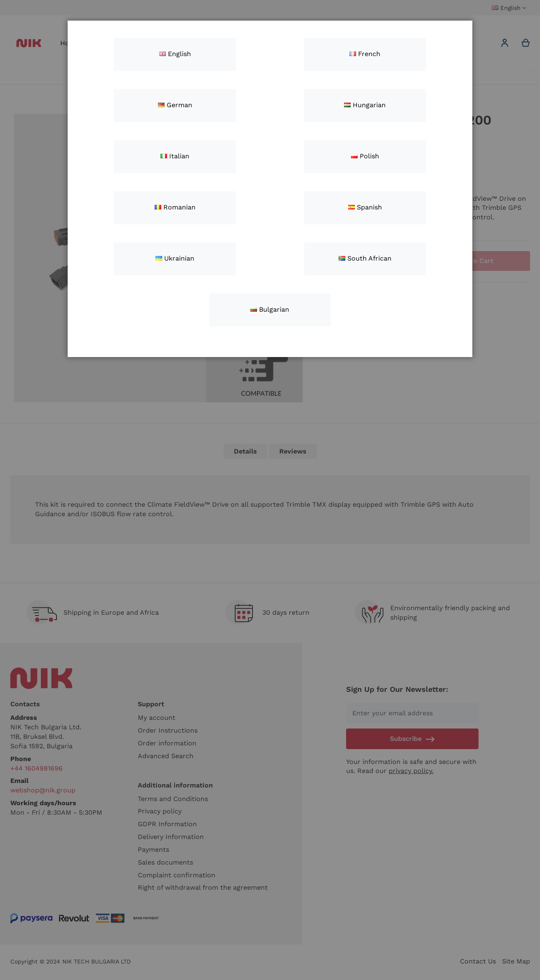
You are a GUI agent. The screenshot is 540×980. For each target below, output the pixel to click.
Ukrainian (175, 258)
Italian (175, 156)
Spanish (365, 207)
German (175, 105)
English (175, 54)
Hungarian (365, 105)
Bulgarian (270, 309)
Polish (365, 156)
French (365, 54)
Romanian (175, 207)
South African (365, 258)
